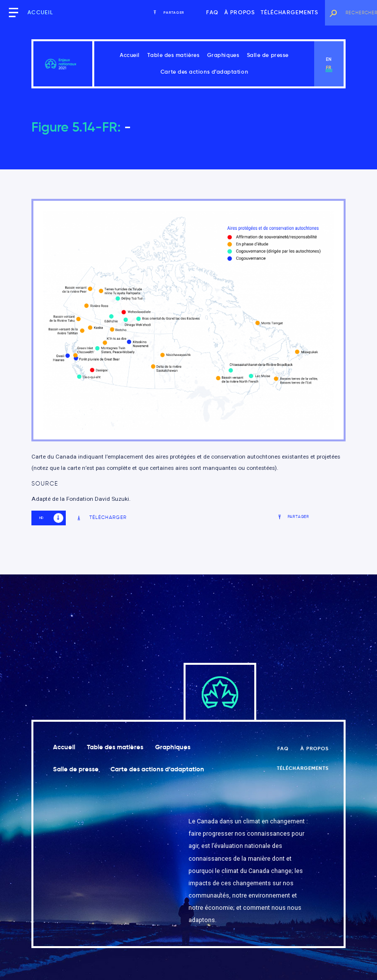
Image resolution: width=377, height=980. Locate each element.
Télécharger (102, 518)
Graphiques (223, 55)
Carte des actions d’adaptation (204, 72)
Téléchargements (289, 13)
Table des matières (173, 55)
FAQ (212, 13)
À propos (240, 13)
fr (329, 68)
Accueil (40, 13)
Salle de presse (268, 55)
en (329, 59)
